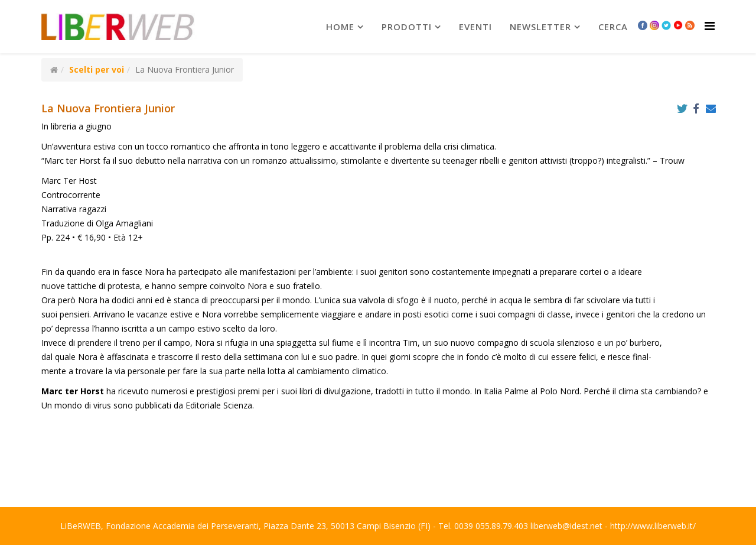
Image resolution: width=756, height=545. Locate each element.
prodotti (407, 27)
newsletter (540, 27)
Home (340, 27)
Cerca (613, 27)
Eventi (475, 27)
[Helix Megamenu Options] (710, 26)
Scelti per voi (97, 69)
